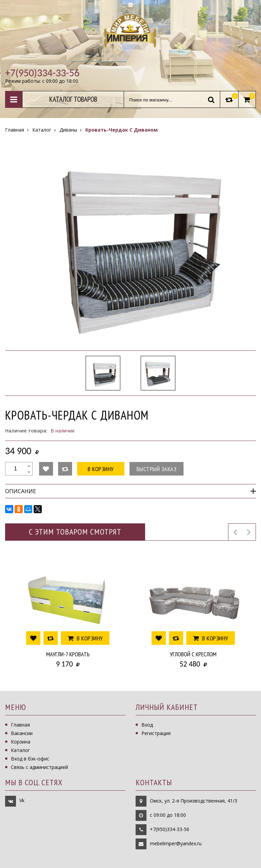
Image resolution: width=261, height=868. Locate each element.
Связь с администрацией (39, 767)
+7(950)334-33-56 (170, 829)
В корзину (101, 469)
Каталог (20, 750)
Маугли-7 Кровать (68, 654)
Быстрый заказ (157, 469)
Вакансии (22, 733)
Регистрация (156, 733)
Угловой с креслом (193, 654)
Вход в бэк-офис (30, 759)
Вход (147, 725)
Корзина (21, 742)
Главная (20, 725)
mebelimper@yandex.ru (176, 843)
